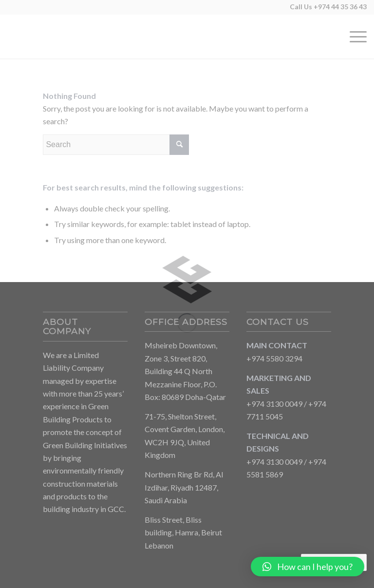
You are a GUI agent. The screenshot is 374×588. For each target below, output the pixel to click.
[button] (308, 567)
